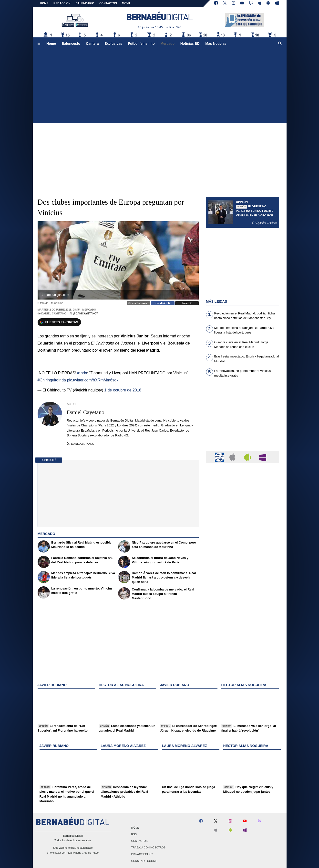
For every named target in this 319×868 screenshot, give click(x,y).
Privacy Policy (142, 854)
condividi (163, 303)
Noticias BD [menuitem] (190, 44)
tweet (187, 303)
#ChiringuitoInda (52, 380)
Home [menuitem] (51, 44)
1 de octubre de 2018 (123, 390)
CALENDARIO (85, 3)
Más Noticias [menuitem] (216, 44)
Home (44, 3)
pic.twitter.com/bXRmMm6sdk (93, 380)
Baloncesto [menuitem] (71, 44)
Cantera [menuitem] (92, 44)
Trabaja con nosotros (149, 848)
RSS (134, 834)
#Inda (82, 373)
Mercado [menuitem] (167, 44)
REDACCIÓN (62, 3)
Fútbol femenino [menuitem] (141, 44)
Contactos (139, 841)
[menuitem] (39, 44)
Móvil (135, 828)
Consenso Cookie (144, 861)
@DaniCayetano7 (84, 313)
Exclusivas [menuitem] (113, 44)
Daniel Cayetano (54, 313)
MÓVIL (126, 3)
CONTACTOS (108, 3)
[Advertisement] (160, 87)
